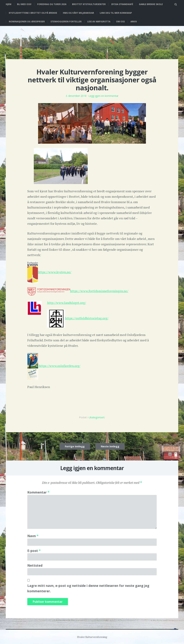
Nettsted (35, 565)
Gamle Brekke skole (151, 4)
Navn (33, 536)
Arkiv (134, 22)
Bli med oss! (24, 4)
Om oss (120, 22)
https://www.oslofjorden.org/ (60, 366)
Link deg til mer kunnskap (116, 13)
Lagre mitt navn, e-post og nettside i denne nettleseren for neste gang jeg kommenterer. (88, 588)
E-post (34, 550)
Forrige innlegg (75, 446)
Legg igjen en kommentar (103, 96)
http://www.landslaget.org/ (67, 303)
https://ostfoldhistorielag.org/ (87, 318)
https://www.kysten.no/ (55, 272)
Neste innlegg (110, 446)
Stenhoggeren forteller (66, 22)
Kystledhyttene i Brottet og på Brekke (33, 13)
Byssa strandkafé (122, 4)
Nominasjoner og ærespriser (27, 22)
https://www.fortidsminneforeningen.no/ (100, 291)
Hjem (9, 4)
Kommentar (38, 492)
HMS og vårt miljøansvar (78, 13)
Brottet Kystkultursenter (89, 4)
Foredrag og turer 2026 (52, 4)
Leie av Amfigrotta (99, 22)
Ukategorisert (97, 417)
